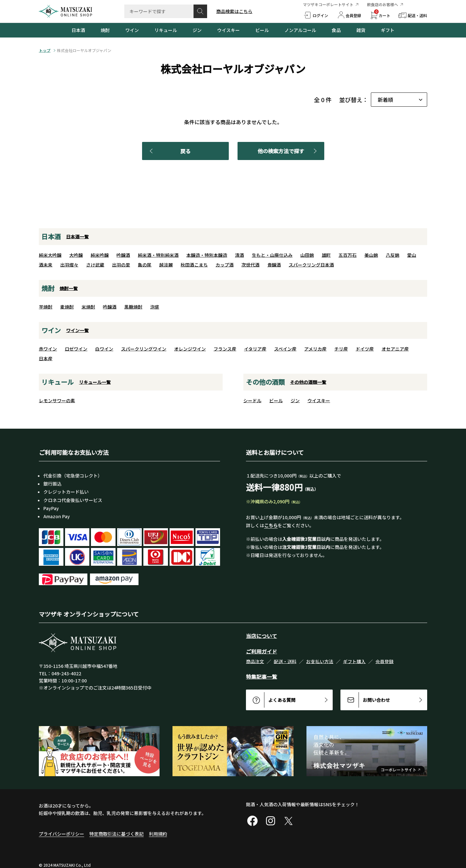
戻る (169, 151)
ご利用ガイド (261, 651)
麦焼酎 (67, 307)
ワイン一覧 (77, 330)
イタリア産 (255, 349)
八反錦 (393, 255)
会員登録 (384, 661)
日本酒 (78, 30)
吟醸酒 (123, 255)
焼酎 (105, 30)
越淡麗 (166, 265)
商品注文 (255, 661)
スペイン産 (285, 349)
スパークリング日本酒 (311, 265)
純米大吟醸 (50, 255)
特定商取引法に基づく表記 (116, 834)
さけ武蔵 (95, 265)
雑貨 (361, 30)
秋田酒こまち (194, 265)
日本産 (46, 359)
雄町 (326, 255)
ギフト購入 (354, 661)
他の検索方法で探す (288, 151)
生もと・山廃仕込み (272, 255)
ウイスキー (228, 30)
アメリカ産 (315, 349)
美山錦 (371, 255)
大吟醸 (76, 255)
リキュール (166, 30)
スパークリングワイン (144, 349)
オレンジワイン (190, 349)
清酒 (239, 255)
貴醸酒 (274, 265)
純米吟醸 (100, 255)
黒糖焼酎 (133, 307)
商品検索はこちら (234, 11)
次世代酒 (250, 265)
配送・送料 (285, 661)
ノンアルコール (300, 30)
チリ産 (341, 349)
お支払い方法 (320, 661)
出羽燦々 (69, 265)
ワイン (132, 30)
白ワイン (104, 349)
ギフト (388, 30)
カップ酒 (225, 265)
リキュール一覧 (95, 382)
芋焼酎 (46, 307)
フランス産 (225, 349)
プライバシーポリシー (61, 834)
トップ (45, 50)
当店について (261, 636)
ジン (197, 30)
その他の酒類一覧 (308, 382)
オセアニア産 (395, 349)
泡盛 (155, 307)
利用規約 (158, 834)
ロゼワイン (76, 349)
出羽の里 (121, 265)
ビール (262, 30)
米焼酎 (88, 307)
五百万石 (348, 255)
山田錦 (307, 255)
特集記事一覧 (261, 677)
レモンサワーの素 (57, 401)
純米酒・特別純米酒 (158, 255)
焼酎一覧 (69, 288)
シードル (252, 401)
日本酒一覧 (77, 237)
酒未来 (46, 265)
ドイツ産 (365, 349)
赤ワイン (48, 349)
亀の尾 (145, 265)
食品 (336, 30)
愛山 (412, 255)
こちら (271, 525)
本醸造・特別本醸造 (207, 255)
